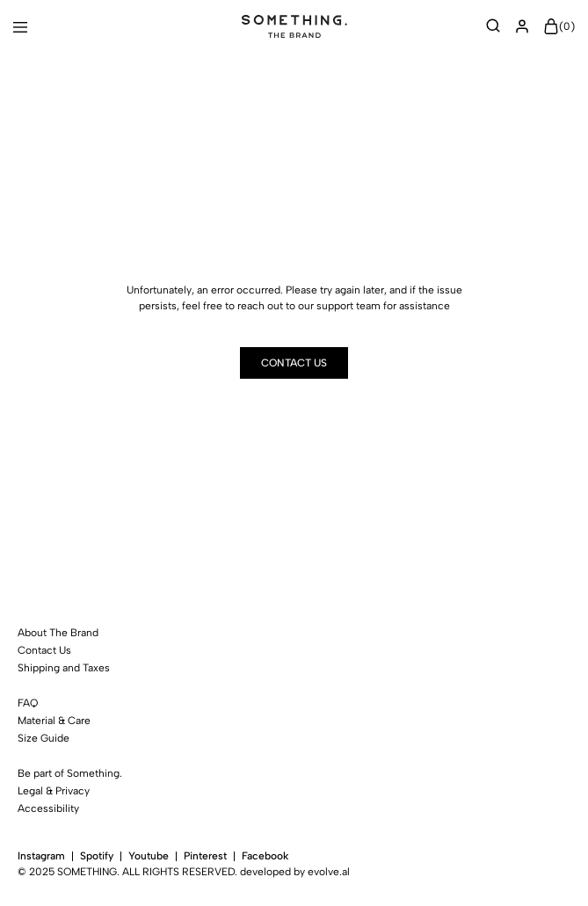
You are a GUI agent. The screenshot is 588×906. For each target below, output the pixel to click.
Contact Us (44, 650)
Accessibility (48, 808)
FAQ (28, 703)
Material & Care (54, 721)
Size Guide (44, 738)
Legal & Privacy (54, 791)
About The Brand (58, 633)
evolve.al (329, 872)
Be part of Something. (70, 773)
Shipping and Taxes (64, 668)
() (559, 27)
